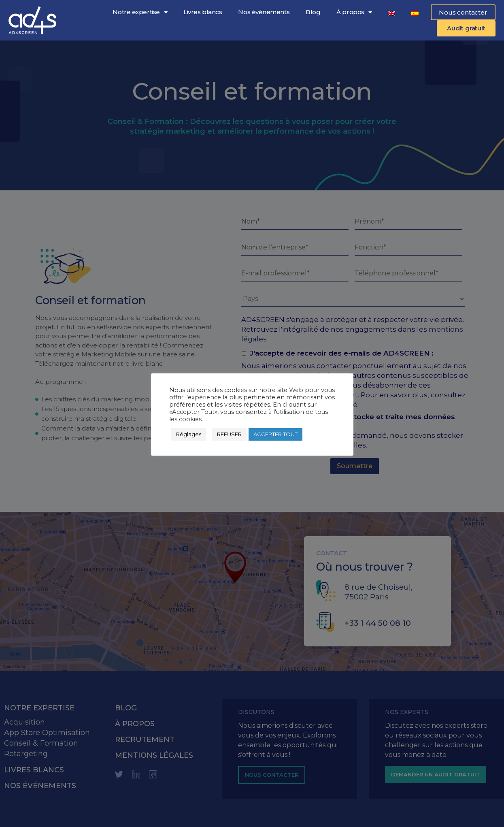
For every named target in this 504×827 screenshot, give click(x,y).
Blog (313, 12)
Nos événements (264, 12)
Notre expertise (140, 12)
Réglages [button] (189, 434)
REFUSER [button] (229, 434)
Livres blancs (203, 12)
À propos (354, 12)
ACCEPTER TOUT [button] (275, 434)
